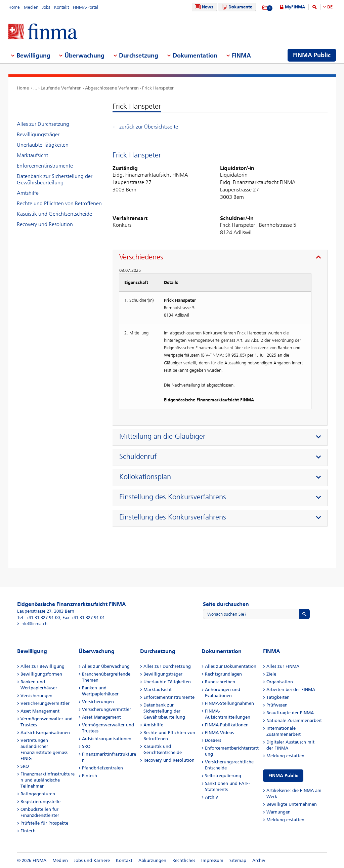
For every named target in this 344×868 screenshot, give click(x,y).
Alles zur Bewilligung (42, 666)
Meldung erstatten (285, 756)
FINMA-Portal (85, 7)
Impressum (212, 860)
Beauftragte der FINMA (290, 713)
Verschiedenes (141, 257)
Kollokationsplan (145, 477)
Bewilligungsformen (41, 674)
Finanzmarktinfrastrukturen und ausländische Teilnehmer (48, 780)
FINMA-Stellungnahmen (229, 703)
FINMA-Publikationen (227, 725)
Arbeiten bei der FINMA (291, 690)
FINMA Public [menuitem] (312, 55)
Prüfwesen (277, 705)
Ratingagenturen (38, 794)
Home (14, 7)
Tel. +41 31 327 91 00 (38, 618)
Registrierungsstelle (40, 802)
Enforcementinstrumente (45, 166)
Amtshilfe (28, 193)
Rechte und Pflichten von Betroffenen (59, 203)
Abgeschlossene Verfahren (112, 88)
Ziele (271, 674)
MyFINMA (295, 7)
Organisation (280, 682)
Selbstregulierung (223, 776)
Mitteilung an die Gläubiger (162, 436)
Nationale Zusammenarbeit (294, 720)
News (203, 7)
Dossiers (213, 740)
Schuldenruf (138, 457)
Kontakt (61, 7)
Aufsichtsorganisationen (45, 733)
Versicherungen (36, 696)
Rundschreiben (220, 682)
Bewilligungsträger (38, 134)
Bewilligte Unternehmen (292, 804)
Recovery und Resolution (45, 224)
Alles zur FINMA (283, 666)
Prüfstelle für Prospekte (44, 823)
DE (330, 7)
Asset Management (40, 711)
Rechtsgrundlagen (223, 674)
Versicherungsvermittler (45, 703)
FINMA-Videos (219, 733)
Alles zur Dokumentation (231, 666)
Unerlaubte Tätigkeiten (43, 145)
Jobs (46, 7)
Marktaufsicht (32, 155)
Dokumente (236, 7)
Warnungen (278, 812)
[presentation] (222, 258)
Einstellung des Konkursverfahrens (173, 497)
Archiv (211, 797)
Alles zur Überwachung (106, 666)
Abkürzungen (152, 860)
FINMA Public (283, 776)
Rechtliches (184, 860)
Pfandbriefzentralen (102, 768)
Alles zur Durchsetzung (43, 124)
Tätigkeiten (278, 697)
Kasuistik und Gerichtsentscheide (54, 214)
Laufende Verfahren (61, 88)
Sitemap (238, 860)
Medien (31, 7)
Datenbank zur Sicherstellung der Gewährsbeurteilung (55, 179)
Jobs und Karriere (92, 860)
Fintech (28, 831)
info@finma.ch (34, 624)
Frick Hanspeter (158, 88)
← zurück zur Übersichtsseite (145, 127)
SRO (25, 766)
